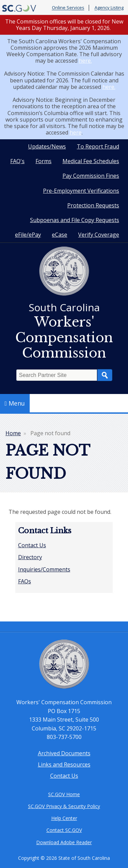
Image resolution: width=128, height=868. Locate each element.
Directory (30, 557)
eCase (60, 235)
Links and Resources (64, 764)
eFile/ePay (28, 235)
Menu (15, 403)
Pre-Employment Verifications (81, 191)
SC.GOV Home (64, 794)
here (76, 132)
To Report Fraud (98, 146)
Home (13, 433)
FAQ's (17, 161)
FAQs (25, 581)
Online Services (68, 8)
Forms (44, 161)
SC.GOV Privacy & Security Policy (64, 806)
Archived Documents (64, 753)
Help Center (64, 818)
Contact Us (32, 545)
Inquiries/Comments (44, 569)
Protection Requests (93, 205)
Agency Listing (109, 8)
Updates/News (47, 146)
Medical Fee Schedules (91, 161)
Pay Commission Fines (91, 176)
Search (105, 375)
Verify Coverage (99, 235)
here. (85, 61)
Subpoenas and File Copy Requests (75, 220)
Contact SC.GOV (64, 830)
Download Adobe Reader (64, 842)
